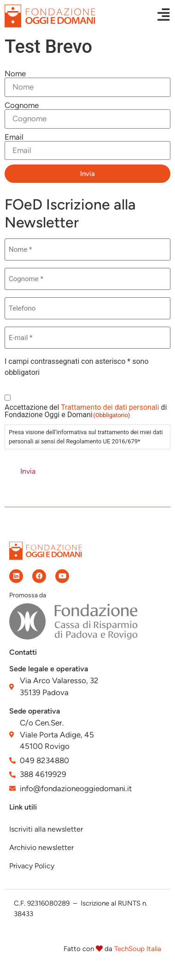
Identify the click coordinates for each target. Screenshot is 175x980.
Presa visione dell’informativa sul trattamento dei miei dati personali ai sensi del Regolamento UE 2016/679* (86, 437)
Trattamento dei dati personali (110, 407)
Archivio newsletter (41, 847)
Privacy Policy (32, 866)
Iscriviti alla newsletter (46, 829)
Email (14, 137)
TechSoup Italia (138, 949)
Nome (15, 74)
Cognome (22, 105)
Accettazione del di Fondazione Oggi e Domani (86, 411)
